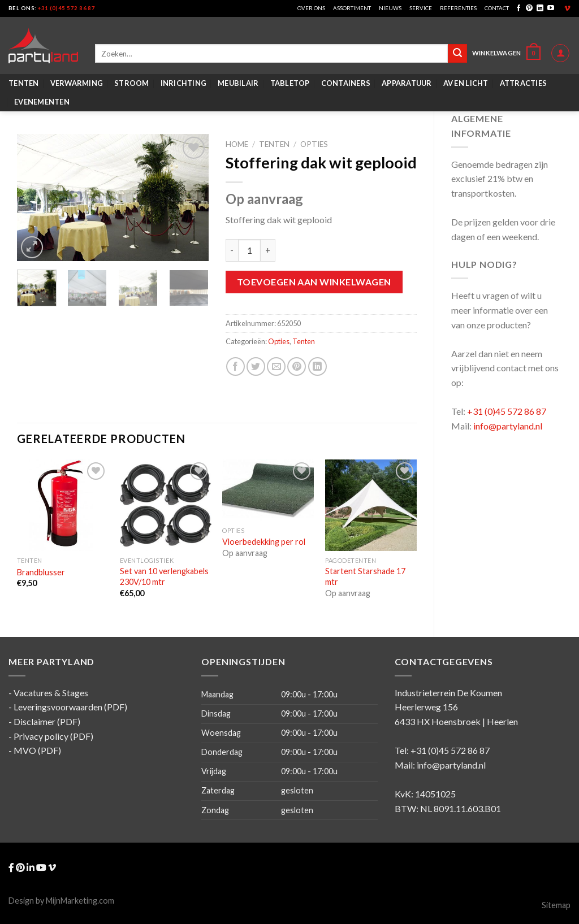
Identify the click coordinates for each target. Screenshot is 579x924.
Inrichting (184, 83)
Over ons (311, 8)
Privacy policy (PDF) (53, 736)
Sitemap (556, 905)
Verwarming (77, 83)
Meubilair (238, 83)
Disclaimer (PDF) (47, 721)
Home (237, 144)
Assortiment (352, 8)
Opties (314, 144)
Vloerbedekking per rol (264, 542)
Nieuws (390, 8)
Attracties (524, 83)
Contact (497, 8)
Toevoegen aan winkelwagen (314, 282)
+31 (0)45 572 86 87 (66, 8)
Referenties (458, 8)
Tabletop (290, 83)
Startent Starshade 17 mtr (365, 576)
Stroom (132, 83)
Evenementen (42, 102)
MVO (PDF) (37, 750)
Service (421, 8)
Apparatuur (407, 83)
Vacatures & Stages (51, 693)
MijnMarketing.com (80, 901)
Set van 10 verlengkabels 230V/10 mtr (164, 576)
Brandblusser (41, 572)
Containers (346, 83)
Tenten (24, 83)
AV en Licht (466, 83)
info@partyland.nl (508, 426)
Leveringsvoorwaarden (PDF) (70, 707)
